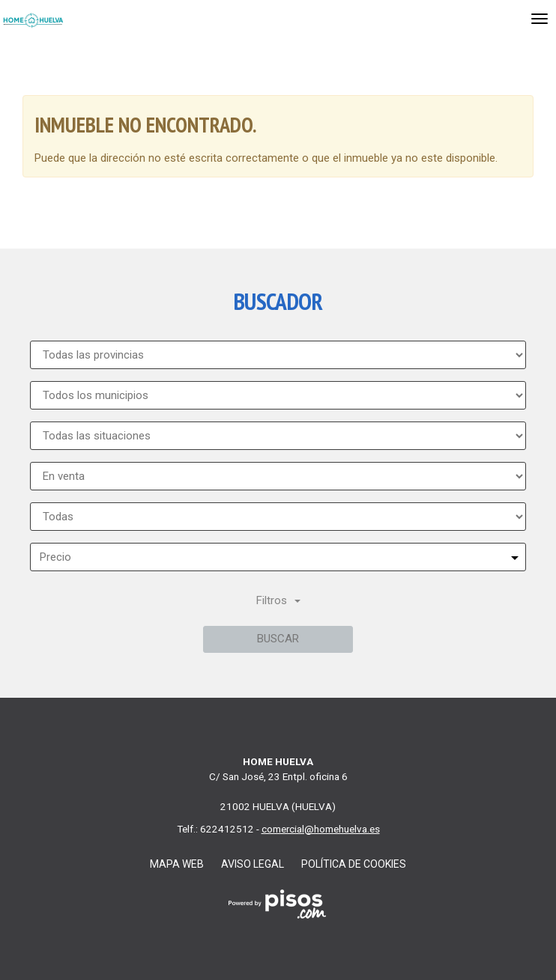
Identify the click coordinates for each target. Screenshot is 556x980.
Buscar (278, 639)
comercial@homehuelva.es (321, 829)
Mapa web (177, 864)
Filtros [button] (278, 600)
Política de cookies (354, 864)
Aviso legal (253, 864)
